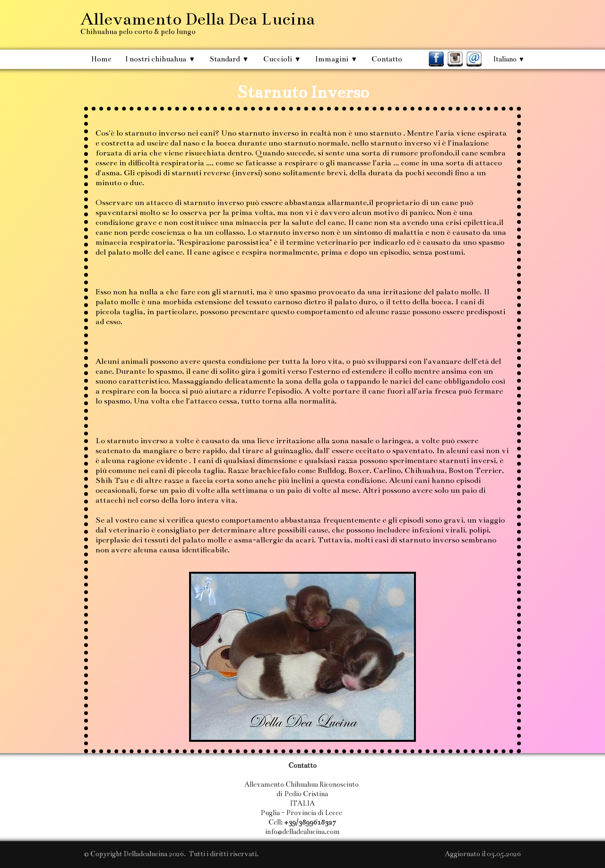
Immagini (336, 59)
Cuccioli (282, 59)
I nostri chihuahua (160, 59)
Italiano (509, 59)
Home (101, 59)
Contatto (387, 59)
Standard (229, 59)
